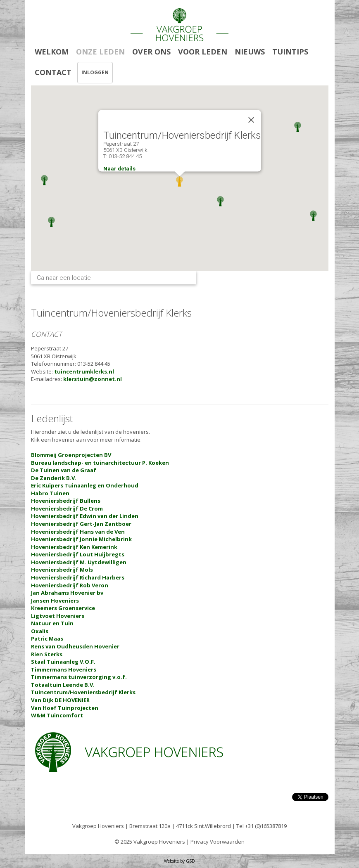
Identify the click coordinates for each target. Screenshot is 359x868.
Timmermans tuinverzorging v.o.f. (79, 677)
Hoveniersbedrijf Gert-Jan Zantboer (81, 524)
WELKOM (52, 52)
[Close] (251, 120)
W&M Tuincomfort (57, 715)
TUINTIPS (290, 52)
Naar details (119, 169)
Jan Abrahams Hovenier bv (67, 593)
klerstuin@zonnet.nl (93, 379)
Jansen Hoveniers (55, 601)
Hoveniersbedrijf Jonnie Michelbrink (81, 539)
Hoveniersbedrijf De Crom (67, 509)
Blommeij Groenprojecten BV (71, 455)
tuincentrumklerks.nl (84, 371)
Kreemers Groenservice (63, 608)
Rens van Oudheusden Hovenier (75, 646)
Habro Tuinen (50, 493)
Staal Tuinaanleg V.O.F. (63, 662)
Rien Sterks (47, 654)
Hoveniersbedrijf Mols (62, 570)
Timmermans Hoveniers (64, 669)
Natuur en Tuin (52, 623)
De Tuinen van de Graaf (64, 470)
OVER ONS (151, 52)
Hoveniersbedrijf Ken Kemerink (74, 547)
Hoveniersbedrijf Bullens (66, 501)
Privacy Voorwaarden (218, 842)
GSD (190, 861)
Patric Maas (47, 639)
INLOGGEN (95, 72)
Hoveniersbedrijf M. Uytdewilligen (79, 562)
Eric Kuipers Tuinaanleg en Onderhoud (85, 485)
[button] (44, 180)
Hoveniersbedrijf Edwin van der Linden (85, 516)
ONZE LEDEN (100, 52)
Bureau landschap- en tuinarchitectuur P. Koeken (100, 463)
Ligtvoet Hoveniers (58, 616)
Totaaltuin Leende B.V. (63, 685)
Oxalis (40, 631)
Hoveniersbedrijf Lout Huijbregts (78, 554)
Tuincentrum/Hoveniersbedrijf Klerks (83, 692)
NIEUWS (250, 52)
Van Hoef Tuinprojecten (65, 708)
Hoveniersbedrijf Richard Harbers (78, 577)
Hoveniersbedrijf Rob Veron (70, 585)
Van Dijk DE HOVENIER (60, 700)
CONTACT (53, 72)
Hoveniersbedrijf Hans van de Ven (78, 532)
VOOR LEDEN (203, 52)
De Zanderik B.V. (54, 478)
